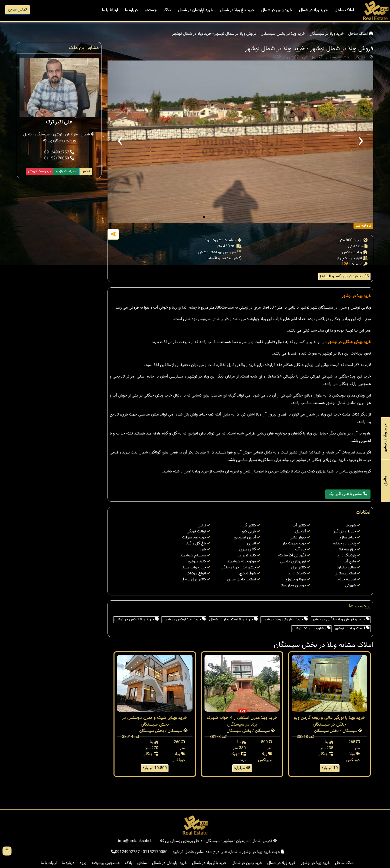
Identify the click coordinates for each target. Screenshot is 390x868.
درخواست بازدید (66, 171)
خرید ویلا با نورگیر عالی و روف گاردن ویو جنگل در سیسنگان (330, 721)
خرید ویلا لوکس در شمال (184, 620)
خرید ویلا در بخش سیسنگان (283, 34)
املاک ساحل (344, 10)
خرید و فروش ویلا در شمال (284, 620)
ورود (83, 863)
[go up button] (7, 851)
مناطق (142, 863)
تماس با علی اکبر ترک (348, 494)
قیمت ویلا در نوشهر (352, 629)
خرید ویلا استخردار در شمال (233, 620)
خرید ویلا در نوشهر (356, 296)
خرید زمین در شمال (277, 10)
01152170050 (59, 159)
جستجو (151, 10)
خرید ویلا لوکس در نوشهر (136, 620)
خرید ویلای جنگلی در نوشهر (349, 342)
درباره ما (131, 10)
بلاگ (167, 10)
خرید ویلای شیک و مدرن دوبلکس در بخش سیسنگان (155, 721)
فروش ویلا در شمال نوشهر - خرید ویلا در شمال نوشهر (214, 34)
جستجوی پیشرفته (106, 863)
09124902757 (59, 153)
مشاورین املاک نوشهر (311, 629)
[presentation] (120, 142)
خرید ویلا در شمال (313, 10)
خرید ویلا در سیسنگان (327, 34)
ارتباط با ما (110, 10)
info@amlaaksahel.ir (136, 841)
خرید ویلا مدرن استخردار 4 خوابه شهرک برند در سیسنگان (242, 721)
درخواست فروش (39, 171)
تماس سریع (17, 10)
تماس (86, 171)
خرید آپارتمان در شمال (195, 10)
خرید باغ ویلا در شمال (237, 10)
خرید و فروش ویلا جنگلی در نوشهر (341, 620)
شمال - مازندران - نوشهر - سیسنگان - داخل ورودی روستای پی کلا (59, 138)
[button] (204, 217)
